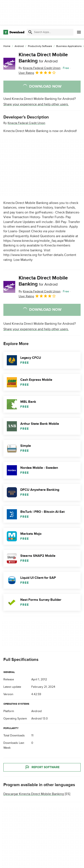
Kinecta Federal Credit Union (26, 123)
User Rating (37, 73)
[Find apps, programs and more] (50, 32)
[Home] (7, 46)
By (40, 68)
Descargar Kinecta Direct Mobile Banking (34, 794)
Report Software (42, 767)
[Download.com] (14, 32)
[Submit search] (30, 32)
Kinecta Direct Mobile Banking (43, 58)
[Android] (19, 46)
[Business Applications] (69, 46)
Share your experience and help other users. (36, 104)
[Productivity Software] (40, 46)
